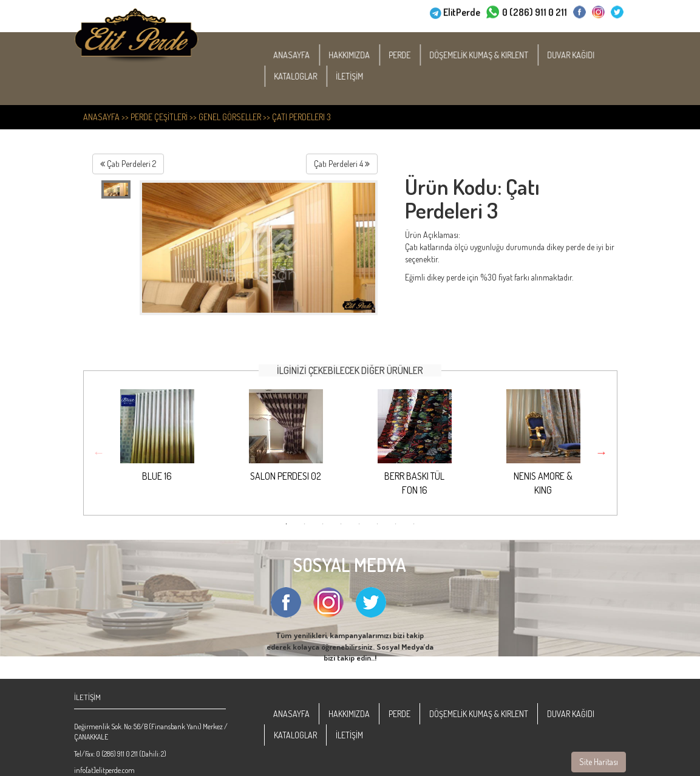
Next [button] (602, 452)
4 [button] (341, 524)
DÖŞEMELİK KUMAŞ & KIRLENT (487, 55)
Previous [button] (99, 452)
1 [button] (287, 524)
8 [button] (414, 524)
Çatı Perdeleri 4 (342, 164)
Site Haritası (599, 762)
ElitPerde (462, 12)
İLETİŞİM (357, 76)
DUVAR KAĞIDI (579, 55)
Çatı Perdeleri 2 (128, 164)
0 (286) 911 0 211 (535, 12)
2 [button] (305, 524)
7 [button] (396, 524)
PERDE (407, 55)
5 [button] (359, 524)
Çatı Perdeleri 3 (301, 117)
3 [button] (323, 524)
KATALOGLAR (303, 76)
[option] (157, 446)
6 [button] (378, 524)
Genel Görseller (230, 117)
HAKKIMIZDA (357, 55)
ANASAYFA (299, 55)
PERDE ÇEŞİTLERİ (159, 117)
